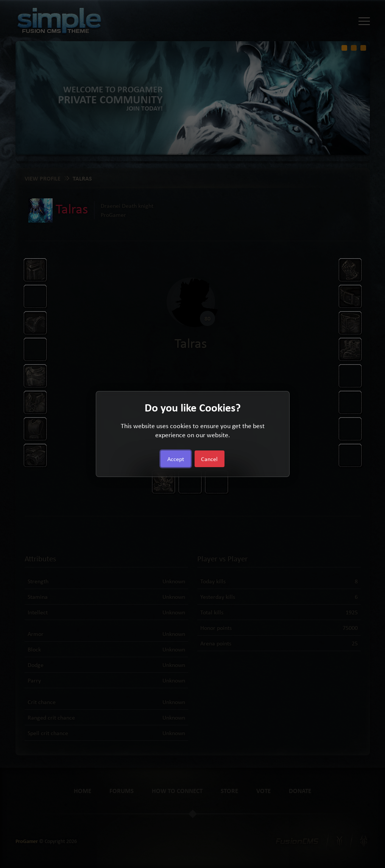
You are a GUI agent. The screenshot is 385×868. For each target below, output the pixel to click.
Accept (176, 459)
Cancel (209, 459)
